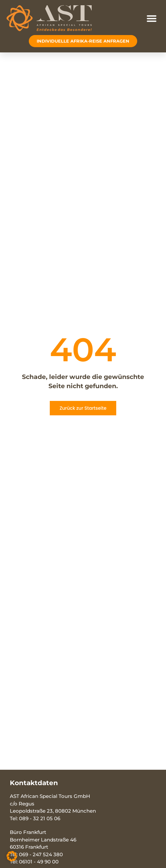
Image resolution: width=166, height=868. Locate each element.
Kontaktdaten (34, 783)
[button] (152, 18)
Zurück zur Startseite (83, 408)
